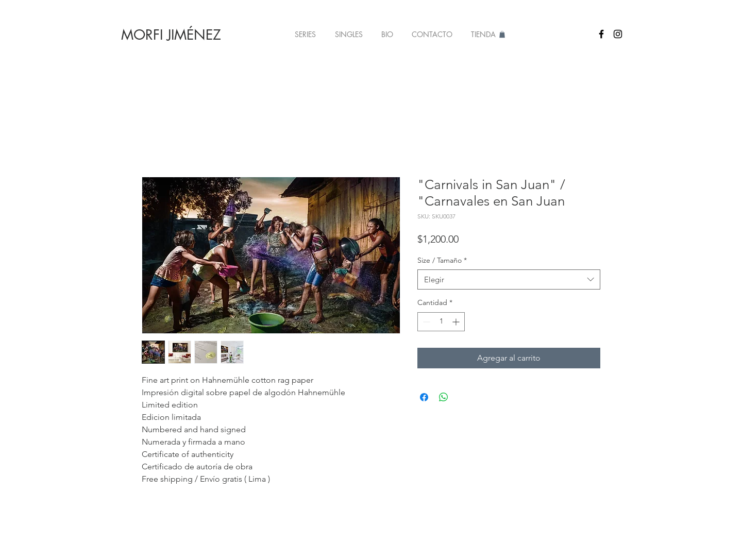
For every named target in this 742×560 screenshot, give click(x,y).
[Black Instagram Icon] (618, 34)
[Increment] (457, 322)
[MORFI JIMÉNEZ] (171, 35)
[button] (305, 35)
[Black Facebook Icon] (601, 34)
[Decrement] (425, 322)
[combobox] (509, 279)
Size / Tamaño (442, 260)
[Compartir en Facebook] (424, 397)
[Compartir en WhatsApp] (444, 397)
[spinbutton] (441, 322)
